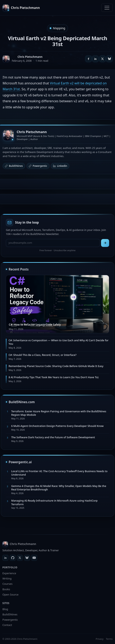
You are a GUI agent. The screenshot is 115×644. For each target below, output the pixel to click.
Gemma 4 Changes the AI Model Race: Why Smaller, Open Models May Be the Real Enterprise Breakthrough (59, 488)
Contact (7, 625)
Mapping (59, 28)
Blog (5, 609)
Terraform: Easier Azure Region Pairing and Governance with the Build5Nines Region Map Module (59, 413)
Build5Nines (14, 166)
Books (6, 589)
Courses (7, 584)
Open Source (10, 594)
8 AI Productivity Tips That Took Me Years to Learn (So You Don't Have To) (53, 377)
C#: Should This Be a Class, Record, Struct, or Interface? (42, 355)
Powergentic (38, 166)
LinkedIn (60, 166)
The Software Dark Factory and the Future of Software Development (53, 437)
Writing (7, 578)
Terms (109, 639)
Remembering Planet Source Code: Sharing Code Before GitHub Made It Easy (56, 366)
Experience (9, 573)
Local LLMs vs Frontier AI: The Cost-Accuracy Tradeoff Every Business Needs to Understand (59, 473)
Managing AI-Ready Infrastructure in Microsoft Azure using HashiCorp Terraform (54, 502)
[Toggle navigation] (107, 8)
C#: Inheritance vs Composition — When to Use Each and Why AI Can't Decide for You (58, 342)
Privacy (99, 639)
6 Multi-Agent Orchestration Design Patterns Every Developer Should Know (57, 426)
